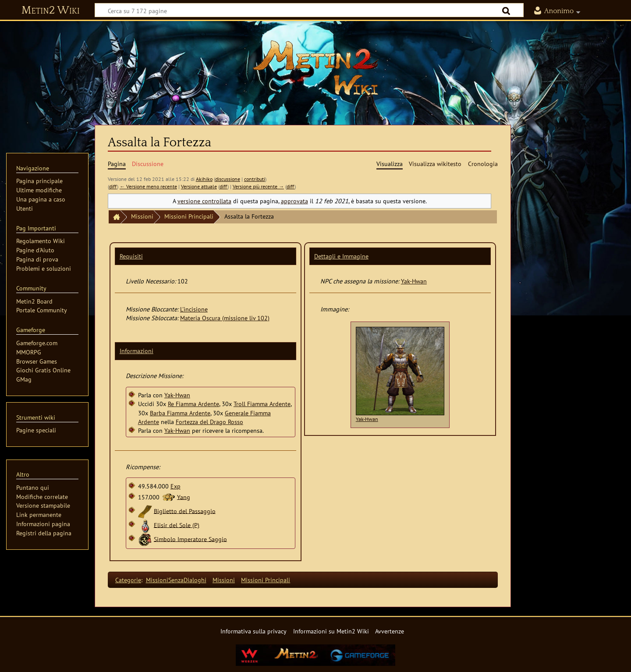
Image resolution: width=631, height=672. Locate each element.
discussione (228, 179)
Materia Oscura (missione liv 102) (225, 318)
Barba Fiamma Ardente (180, 413)
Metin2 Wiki (51, 11)
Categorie (128, 580)
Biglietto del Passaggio (185, 511)
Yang (184, 497)
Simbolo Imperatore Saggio (190, 539)
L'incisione (194, 309)
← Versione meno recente (148, 186)
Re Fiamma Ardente (193, 404)
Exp (175, 486)
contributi (255, 179)
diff (113, 186)
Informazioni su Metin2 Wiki (331, 631)
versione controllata (204, 201)
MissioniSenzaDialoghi (176, 580)
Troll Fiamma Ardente (262, 404)
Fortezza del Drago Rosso (209, 422)
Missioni (142, 216)
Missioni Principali (189, 216)
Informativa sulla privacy (253, 631)
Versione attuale (199, 186)
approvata (294, 201)
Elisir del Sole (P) (177, 525)
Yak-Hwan (177, 395)
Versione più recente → (258, 186)
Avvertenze (390, 631)
